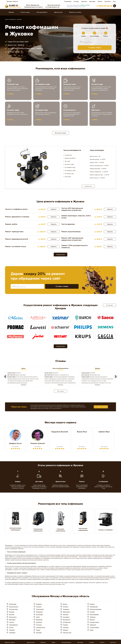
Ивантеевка (66, 612)
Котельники (39, 614)
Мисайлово (39, 620)
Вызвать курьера (102, 407)
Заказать (54, 209)
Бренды (11, 12)
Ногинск (12, 622)
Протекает (68, 177)
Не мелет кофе (69, 164)
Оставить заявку (95, 48)
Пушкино (65, 625)
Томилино (12, 630)
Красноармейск (94, 614)
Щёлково (39, 633)
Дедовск (66, 607)
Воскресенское (14, 607)
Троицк (38, 630)
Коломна (92, 612)
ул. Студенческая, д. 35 (52, 7)
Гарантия (84, 1)
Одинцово (39, 622)
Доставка (92, 1)
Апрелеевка (13, 604)
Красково (66, 614)
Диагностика (58, 12)
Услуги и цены (25, 12)
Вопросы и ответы (75, 12)
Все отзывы (61, 391)
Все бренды (110, 305)
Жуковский (39, 612)
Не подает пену (69, 174)
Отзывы (76, 1)
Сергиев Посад (41, 627)
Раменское (93, 625)
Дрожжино (66, 609)
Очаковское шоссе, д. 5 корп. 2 (33, 7)
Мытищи (92, 620)
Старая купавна (94, 627)
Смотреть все (88, 186)
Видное (65, 604)
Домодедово (40, 609)
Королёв (12, 614)
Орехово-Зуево (94, 622)
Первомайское (13, 625)
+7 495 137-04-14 (104, 6)
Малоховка (12, 620)
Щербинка (12, 633)
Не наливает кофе (70, 171)
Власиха (92, 604)
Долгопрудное (13, 609)
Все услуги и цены (60, 133)
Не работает (69, 155)
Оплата (100, 1)
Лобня (38, 617)
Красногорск (13, 617)
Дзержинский (94, 607)
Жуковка (12, 612)
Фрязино (65, 630)
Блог (115, 1)
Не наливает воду (70, 167)
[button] (116, 377)
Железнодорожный (95, 609)
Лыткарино (66, 617)
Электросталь (67, 633)
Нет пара (67, 161)
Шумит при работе (70, 158)
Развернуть (24, 385)
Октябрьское (67, 622)
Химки (92, 630)
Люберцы (93, 617)
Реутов (11, 627)
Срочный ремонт (42, 12)
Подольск (39, 625)
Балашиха (39, 604)
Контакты (108, 1)
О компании (68, 1)
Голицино (39, 607)
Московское (66, 620)
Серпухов (66, 627)
